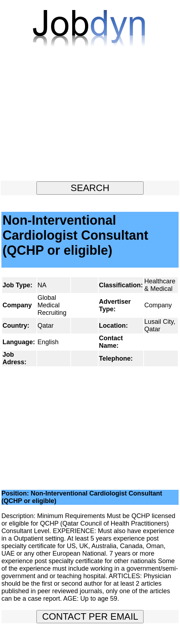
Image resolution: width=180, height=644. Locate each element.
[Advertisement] (90, 117)
